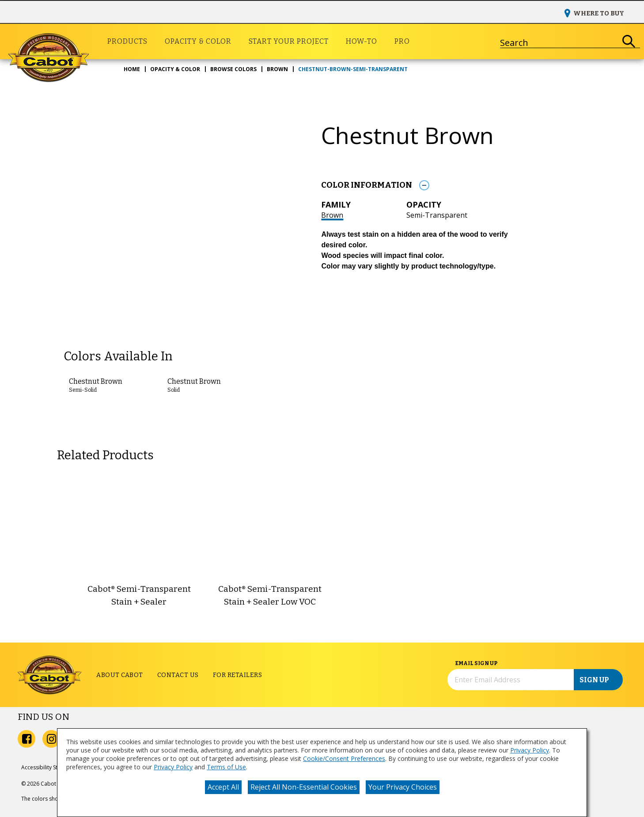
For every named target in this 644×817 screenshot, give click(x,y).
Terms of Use (226, 767)
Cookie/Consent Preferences (344, 758)
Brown (332, 215)
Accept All (223, 787)
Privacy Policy (530, 750)
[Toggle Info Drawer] (424, 185)
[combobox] (559, 42)
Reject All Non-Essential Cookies (304, 787)
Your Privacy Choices (403, 787)
